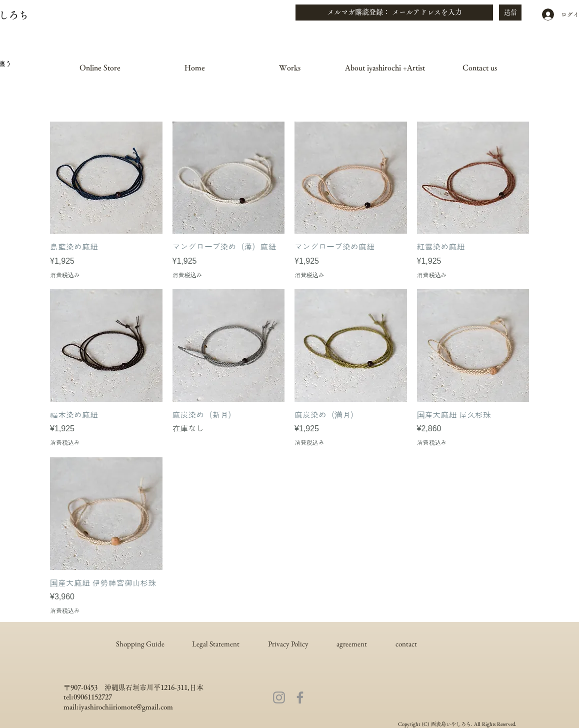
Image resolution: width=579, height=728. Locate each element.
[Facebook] (300, 697)
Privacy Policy (288, 644)
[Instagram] (279, 697)
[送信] (510, 13)
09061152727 (93, 697)
